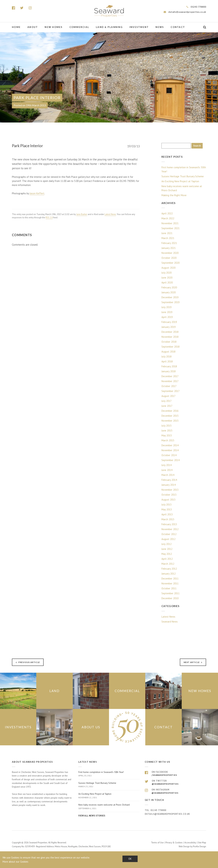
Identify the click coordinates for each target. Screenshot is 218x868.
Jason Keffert (37, 193)
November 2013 (170, 490)
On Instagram (175, 791)
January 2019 (169, 327)
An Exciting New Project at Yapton (180, 181)
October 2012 (169, 534)
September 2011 (170, 593)
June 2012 (167, 549)
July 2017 (166, 401)
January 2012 (169, 574)
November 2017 (170, 381)
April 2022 (167, 213)
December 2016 (170, 411)
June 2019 (167, 312)
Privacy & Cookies (174, 842)
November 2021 (170, 223)
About (33, 27)
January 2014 (169, 485)
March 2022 (168, 218)
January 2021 (169, 248)
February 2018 (169, 366)
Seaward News (170, 622)
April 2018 (167, 361)
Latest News (110, 214)
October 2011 (169, 588)
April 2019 (167, 317)
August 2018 (168, 352)
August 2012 (168, 539)
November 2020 (170, 253)
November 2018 (170, 337)
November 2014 (170, 450)
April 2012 (167, 559)
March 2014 (168, 475)
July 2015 (166, 426)
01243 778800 (196, 7)
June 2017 (167, 406)
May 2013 (167, 509)
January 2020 (169, 292)
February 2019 (169, 322)
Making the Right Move (174, 195)
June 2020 (167, 278)
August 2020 (168, 268)
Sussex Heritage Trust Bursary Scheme (183, 176)
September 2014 (170, 460)
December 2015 (170, 416)
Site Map (202, 842)
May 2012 (167, 554)
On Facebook (175, 774)
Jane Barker (82, 214)
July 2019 (166, 307)
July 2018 (166, 357)
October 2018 (169, 342)
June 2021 (167, 233)
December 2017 (170, 376)
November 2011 (170, 583)
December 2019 (170, 297)
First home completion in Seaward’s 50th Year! (184, 169)
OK (130, 859)
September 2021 (170, 228)
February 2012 (169, 569)
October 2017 (169, 386)
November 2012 (170, 529)
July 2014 (166, 465)
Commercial (79, 27)
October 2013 (169, 495)
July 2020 (166, 273)
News (160, 27)
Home (16, 27)
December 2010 (170, 598)
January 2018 (169, 371)
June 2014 (167, 470)
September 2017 (170, 391)
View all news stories (92, 816)
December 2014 (170, 445)
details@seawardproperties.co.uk (185, 12)
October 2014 (169, 455)
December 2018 (170, 332)
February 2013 (169, 524)
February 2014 (169, 480)
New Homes (54, 27)
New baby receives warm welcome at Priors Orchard (182, 188)
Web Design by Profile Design (192, 846)
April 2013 (167, 514)
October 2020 (169, 258)
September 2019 (170, 302)
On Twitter (175, 782)
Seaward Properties (109, 11)
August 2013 (168, 500)
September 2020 (170, 263)
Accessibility (190, 842)
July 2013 (166, 505)
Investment (139, 27)
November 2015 (170, 421)
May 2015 (167, 435)
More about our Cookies (15, 862)
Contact (178, 27)
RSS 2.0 (49, 218)
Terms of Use (157, 842)
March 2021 (168, 238)
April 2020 (167, 282)
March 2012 (168, 564)
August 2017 (168, 396)
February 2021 (169, 243)
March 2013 (168, 519)
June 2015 (167, 431)
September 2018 (170, 347)
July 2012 (166, 544)
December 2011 (170, 579)
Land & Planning (109, 27)
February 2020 (169, 287)
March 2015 (168, 440)
